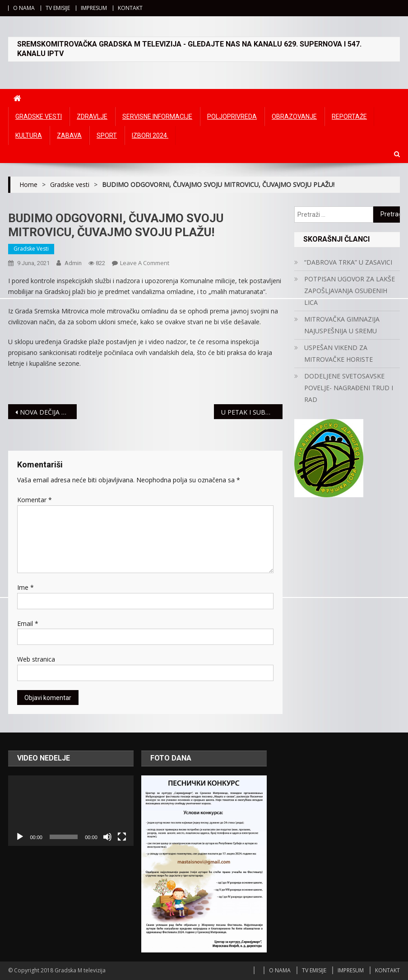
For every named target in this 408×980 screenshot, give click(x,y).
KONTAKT (130, 8)
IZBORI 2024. (150, 135)
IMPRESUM (94, 8)
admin (73, 263)
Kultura (29, 135)
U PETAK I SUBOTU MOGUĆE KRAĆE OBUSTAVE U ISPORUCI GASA (252, 412)
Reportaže (349, 117)
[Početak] (20, 837)
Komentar (35, 500)
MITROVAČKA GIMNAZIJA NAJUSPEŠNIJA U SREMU (342, 325)
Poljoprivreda (232, 117)
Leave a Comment (145, 263)
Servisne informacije (157, 117)
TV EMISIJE (58, 8)
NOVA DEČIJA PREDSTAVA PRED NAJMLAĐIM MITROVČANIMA (48, 412)
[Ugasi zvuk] (107, 837)
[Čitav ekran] (122, 837)
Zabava (69, 135)
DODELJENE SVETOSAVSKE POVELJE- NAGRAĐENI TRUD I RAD (349, 388)
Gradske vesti (39, 117)
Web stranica (36, 659)
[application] (71, 811)
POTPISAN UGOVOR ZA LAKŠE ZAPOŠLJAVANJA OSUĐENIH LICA (350, 291)
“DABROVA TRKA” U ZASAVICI (348, 262)
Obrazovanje (294, 117)
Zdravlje (92, 117)
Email (28, 623)
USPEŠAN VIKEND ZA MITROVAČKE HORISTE (338, 353)
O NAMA (24, 8)
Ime (25, 587)
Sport (107, 135)
